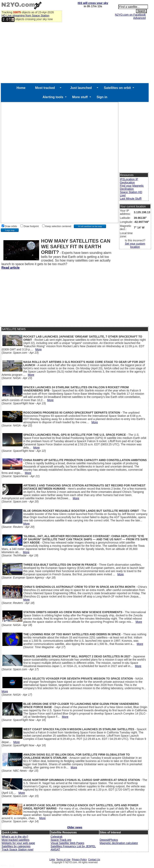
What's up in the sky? (15, 837)
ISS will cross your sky (93, 3)
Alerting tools (53, 97)
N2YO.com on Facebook (130, 15)
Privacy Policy (79, 860)
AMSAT (55, 849)
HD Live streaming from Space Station (25, 15)
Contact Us (94, 860)
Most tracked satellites (16, 840)
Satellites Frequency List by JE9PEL (73, 846)
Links (52, 860)
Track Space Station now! (18, 849)
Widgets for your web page (18, 843)
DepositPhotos (109, 840)
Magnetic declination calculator (119, 843)
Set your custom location (135, 245)
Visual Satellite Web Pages (67, 843)
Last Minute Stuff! (131, 199)
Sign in (102, 97)
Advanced (139, 18)
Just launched (81, 88)
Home (21, 88)
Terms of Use (63, 860)
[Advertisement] (75, 53)
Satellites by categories (16, 846)
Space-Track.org (61, 840)
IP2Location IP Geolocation (129, 181)
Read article (11, 268)
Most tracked (45, 88)
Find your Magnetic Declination (132, 187)
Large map (10, 230)
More (38, 349)
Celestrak (56, 837)
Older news (75, 827)
